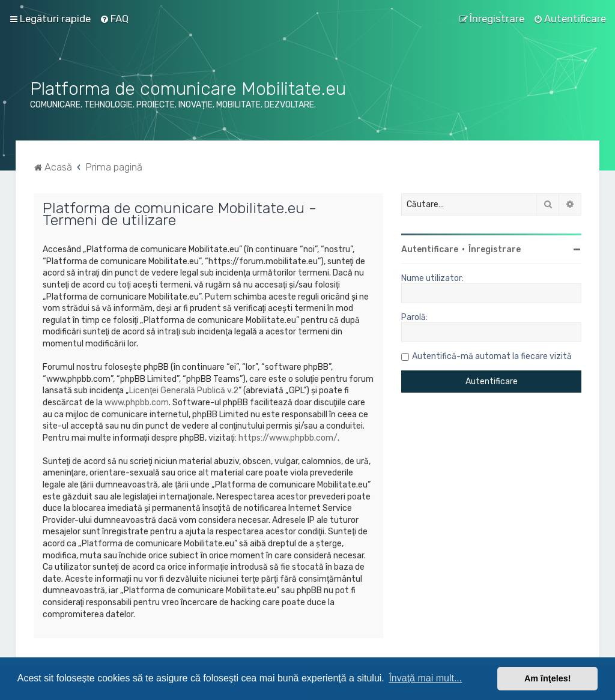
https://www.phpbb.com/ (288, 438)
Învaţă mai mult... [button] (425, 678)
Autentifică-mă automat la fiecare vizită (492, 356)
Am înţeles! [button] (548, 678)
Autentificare (430, 249)
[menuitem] (114, 19)
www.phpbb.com (137, 403)
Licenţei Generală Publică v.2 (184, 391)
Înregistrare (495, 249)
